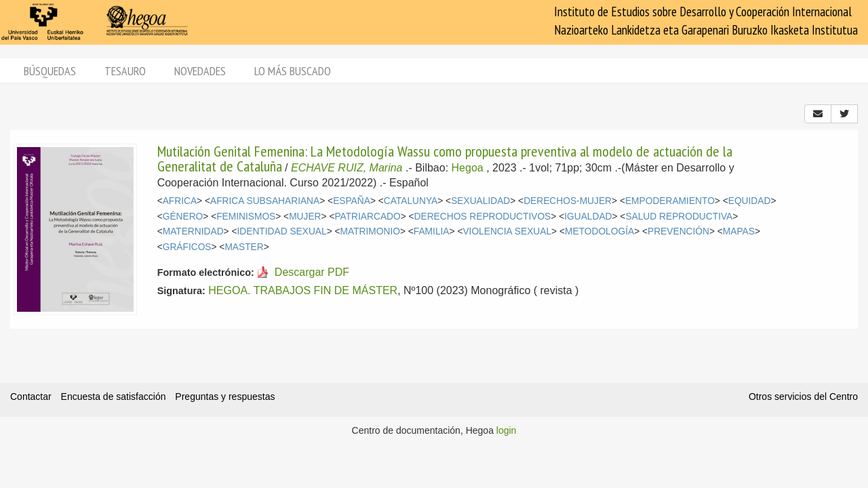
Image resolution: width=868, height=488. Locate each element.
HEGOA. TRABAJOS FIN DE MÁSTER (303, 290)
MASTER (244, 247)
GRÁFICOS (187, 247)
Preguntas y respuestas (225, 396)
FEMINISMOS (246, 217)
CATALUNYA (411, 201)
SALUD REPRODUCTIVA (679, 217)
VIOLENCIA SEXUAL (507, 231)
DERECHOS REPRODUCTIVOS (483, 217)
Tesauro (125, 71)
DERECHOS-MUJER (568, 201)
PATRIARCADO (367, 217)
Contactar (31, 396)
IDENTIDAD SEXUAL (281, 231)
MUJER (305, 217)
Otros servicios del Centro (803, 396)
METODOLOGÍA (599, 231)
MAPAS (739, 231)
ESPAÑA (352, 201)
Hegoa (468, 168)
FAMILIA (432, 231)
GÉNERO (183, 217)
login (507, 430)
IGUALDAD (588, 217)
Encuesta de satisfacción (114, 396)
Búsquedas (50, 71)
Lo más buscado (293, 71)
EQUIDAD (750, 201)
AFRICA (180, 201)
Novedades (200, 71)
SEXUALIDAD (480, 201)
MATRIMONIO (370, 231)
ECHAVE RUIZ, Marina (347, 168)
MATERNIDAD (193, 231)
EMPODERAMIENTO (670, 201)
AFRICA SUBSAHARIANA (265, 201)
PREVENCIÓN (678, 231)
